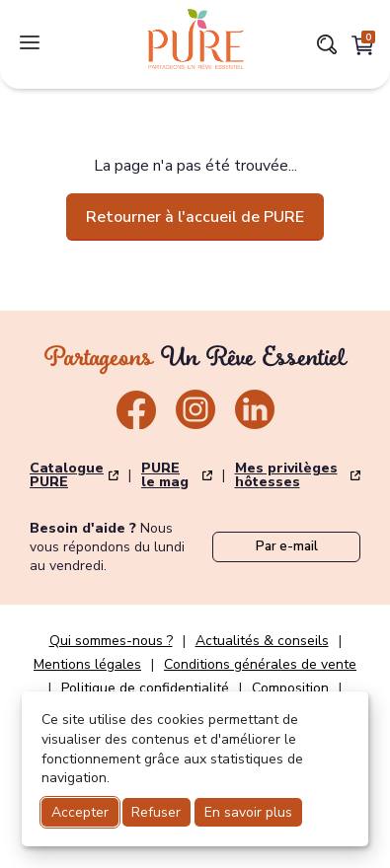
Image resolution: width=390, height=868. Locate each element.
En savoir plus (248, 812)
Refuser (156, 812)
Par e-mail (287, 546)
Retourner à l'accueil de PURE (195, 217)
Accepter (80, 812)
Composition (290, 688)
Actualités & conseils (262, 641)
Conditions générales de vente (260, 665)
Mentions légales (87, 665)
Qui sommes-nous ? (111, 641)
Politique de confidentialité (145, 688)
